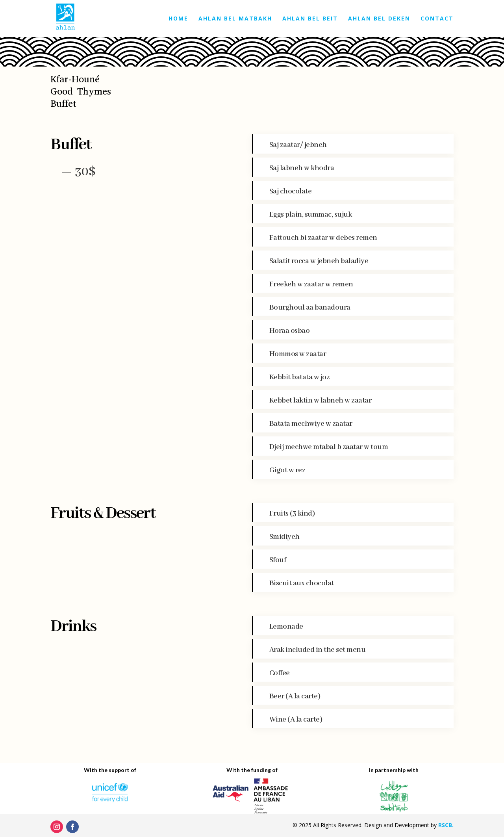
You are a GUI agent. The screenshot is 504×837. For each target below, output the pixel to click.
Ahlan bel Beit (310, 19)
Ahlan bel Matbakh (235, 19)
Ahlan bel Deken (379, 19)
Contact (437, 19)
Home (178, 19)
